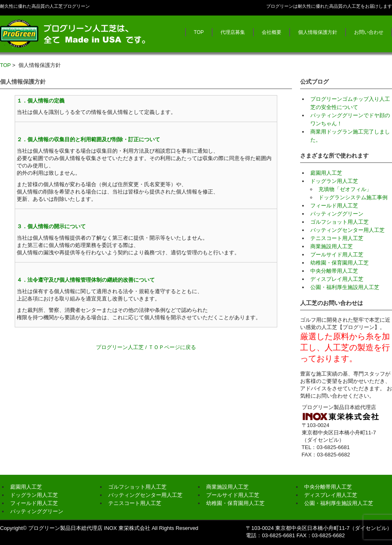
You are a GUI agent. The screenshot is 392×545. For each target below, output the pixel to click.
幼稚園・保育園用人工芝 (340, 263)
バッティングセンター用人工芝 (347, 230)
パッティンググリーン (337, 214)
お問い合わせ (369, 32)
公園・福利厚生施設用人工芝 (345, 287)
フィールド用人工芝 (334, 206)
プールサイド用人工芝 (337, 255)
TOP (199, 32)
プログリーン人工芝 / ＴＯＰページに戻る (146, 347)
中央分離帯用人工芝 (334, 271)
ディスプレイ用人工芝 (337, 279)
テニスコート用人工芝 (337, 238)
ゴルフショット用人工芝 (340, 222)
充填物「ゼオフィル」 (345, 189)
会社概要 (272, 32)
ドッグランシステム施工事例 (353, 197)
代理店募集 (233, 32)
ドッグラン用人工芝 (334, 181)
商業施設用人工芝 (332, 246)
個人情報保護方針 (318, 32)
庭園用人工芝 (326, 173)
